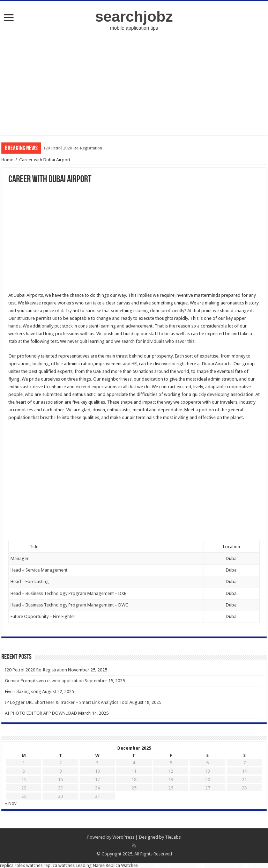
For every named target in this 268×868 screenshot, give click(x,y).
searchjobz (134, 16)
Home (7, 160)
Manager (20, 558)
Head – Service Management (39, 570)
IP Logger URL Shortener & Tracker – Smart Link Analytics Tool (67, 702)
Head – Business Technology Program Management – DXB (69, 593)
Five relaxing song (23, 692)
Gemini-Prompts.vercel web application (44, 681)
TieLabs (173, 837)
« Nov (11, 803)
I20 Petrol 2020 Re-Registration (73, 148)
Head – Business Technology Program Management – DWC (70, 605)
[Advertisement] (134, 87)
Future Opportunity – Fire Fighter (43, 616)
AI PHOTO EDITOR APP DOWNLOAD (41, 713)
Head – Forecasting (30, 582)
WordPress (123, 837)
